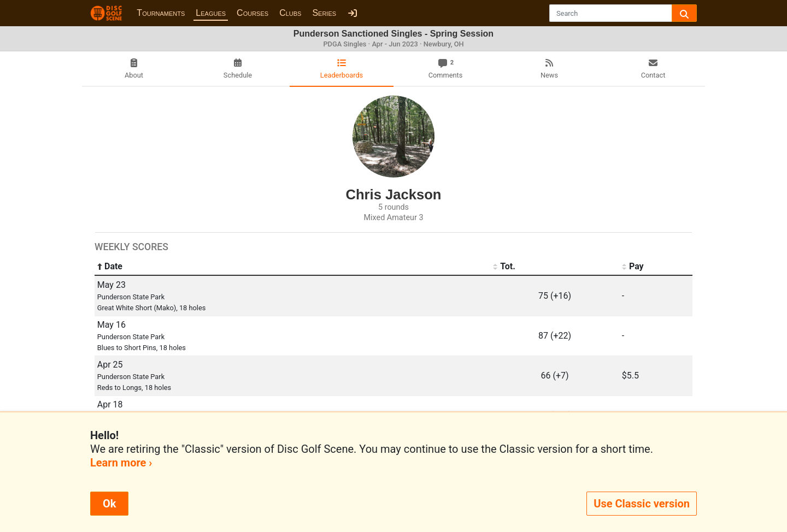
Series (324, 13)
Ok (109, 504)
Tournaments (161, 13)
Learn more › (121, 463)
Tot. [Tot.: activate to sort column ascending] (504, 267)
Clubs (290, 13)
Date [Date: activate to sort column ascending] (110, 267)
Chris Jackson (394, 194)
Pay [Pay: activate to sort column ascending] (633, 267)
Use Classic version (642, 504)
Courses (252, 13)
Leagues (211, 13)
